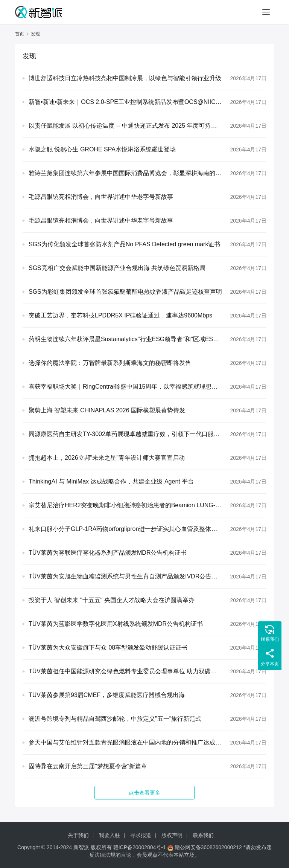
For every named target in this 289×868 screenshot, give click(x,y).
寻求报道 (141, 835)
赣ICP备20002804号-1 (140, 847)
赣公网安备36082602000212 (208, 847)
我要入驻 (110, 835)
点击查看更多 (144, 793)
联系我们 (203, 835)
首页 (20, 34)
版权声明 (172, 835)
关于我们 (78, 835)
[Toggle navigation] (266, 12)
